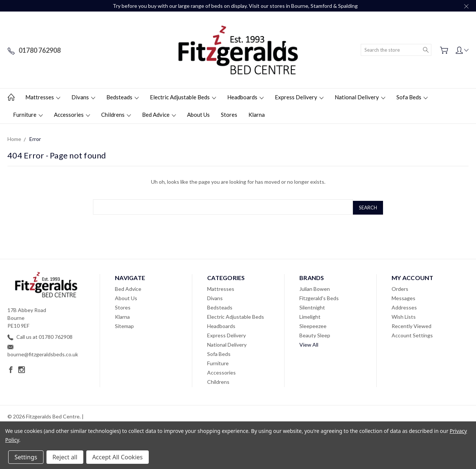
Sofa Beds (412, 97)
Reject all (65, 457)
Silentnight (312, 306)
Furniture (28, 115)
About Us (198, 115)
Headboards (245, 97)
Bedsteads (123, 97)
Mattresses (43, 97)
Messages (403, 297)
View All (309, 343)
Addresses (404, 306)
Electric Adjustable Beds (183, 97)
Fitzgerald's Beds (319, 297)
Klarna (257, 115)
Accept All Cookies (118, 457)
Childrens (116, 115)
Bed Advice (159, 115)
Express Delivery (299, 97)
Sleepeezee (313, 325)
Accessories (72, 115)
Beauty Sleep (315, 334)
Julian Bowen (315, 287)
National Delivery (360, 97)
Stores (229, 115)
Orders (400, 287)
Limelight (310, 315)
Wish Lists (404, 315)
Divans (83, 97)
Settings (26, 457)
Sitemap (124, 325)
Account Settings (412, 334)
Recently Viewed (411, 325)
